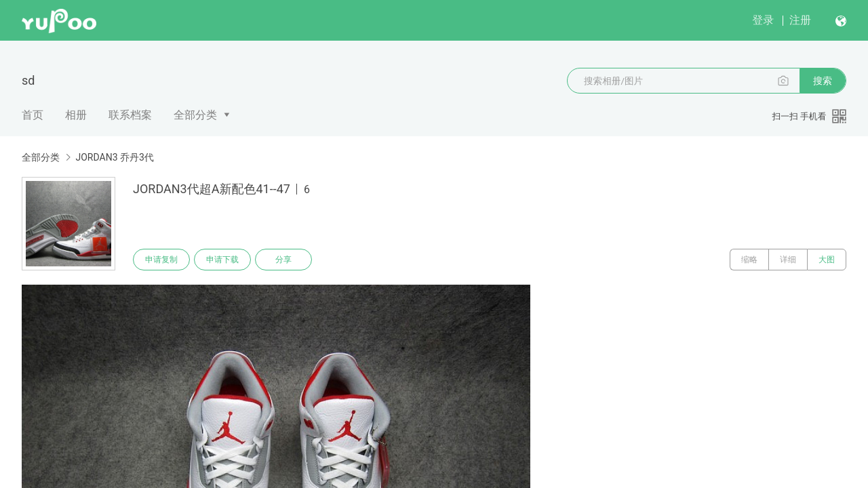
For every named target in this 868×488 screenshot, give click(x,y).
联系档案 (130, 115)
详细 (788, 260)
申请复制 (161, 260)
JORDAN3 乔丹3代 (114, 157)
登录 (763, 20)
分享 (283, 260)
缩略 (749, 260)
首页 (33, 115)
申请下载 (222, 260)
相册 (76, 115)
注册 (800, 20)
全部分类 (195, 115)
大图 (827, 260)
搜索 (823, 81)
